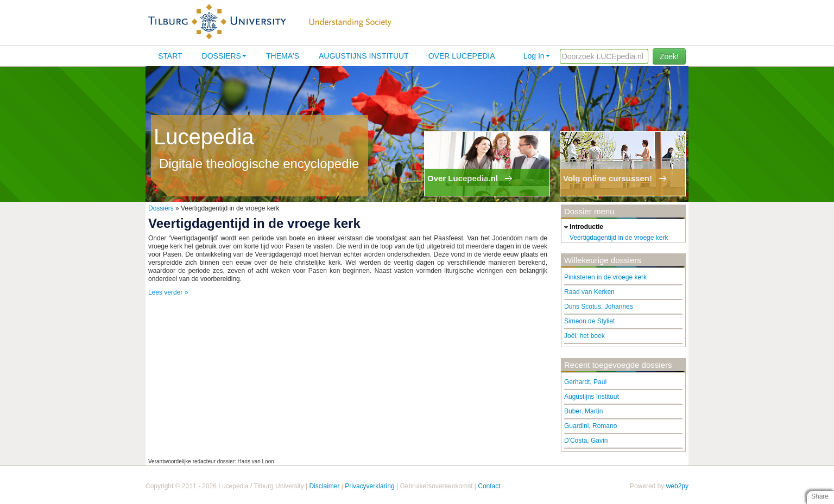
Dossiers (224, 56)
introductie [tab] (582, 227)
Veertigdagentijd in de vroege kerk (619, 238)
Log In (537, 56)
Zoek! (669, 56)
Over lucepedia (462, 56)
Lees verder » (168, 292)
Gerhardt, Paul (585, 382)
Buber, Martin (583, 411)
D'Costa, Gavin (586, 441)
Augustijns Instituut (364, 56)
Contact (489, 486)
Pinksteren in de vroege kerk (605, 277)
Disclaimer (324, 486)
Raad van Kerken (589, 292)
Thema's (283, 56)
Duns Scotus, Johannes (599, 307)
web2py (677, 486)
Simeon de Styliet (589, 321)
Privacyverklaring (369, 486)
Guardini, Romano (590, 426)
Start (170, 56)
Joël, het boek (585, 336)
